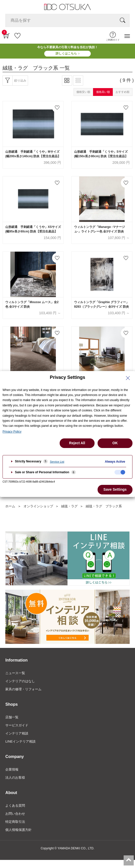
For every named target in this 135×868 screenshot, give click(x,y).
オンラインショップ (38, 506)
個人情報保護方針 (18, 830)
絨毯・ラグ (69, 506)
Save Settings (115, 489)
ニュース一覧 (15, 673)
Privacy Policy (12, 432)
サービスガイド (17, 725)
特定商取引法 (15, 822)
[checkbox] (120, 472)
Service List (57, 462)
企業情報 (12, 769)
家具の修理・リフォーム (23, 689)
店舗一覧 (12, 717)
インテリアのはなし (20, 681)
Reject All (77, 443)
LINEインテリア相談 (20, 741)
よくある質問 (15, 806)
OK (115, 443)
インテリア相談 (17, 733)
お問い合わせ (15, 814)
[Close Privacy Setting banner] (128, 378)
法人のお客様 (15, 778)
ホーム (10, 506)
